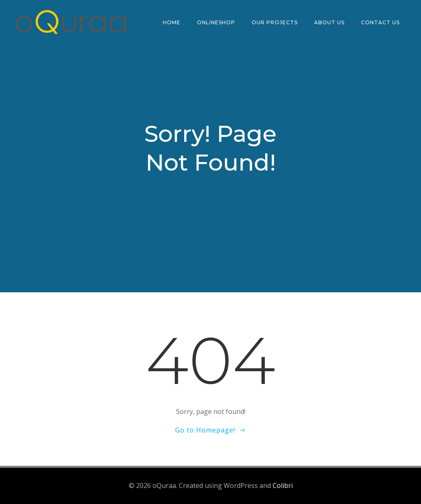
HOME (172, 22)
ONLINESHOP (216, 22)
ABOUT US (329, 22)
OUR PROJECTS (275, 22)
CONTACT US (380, 22)
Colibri (283, 486)
